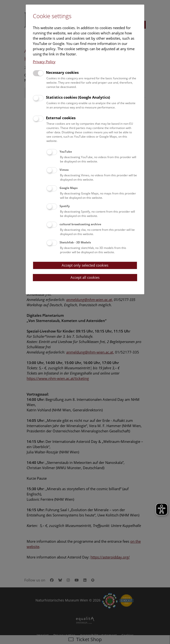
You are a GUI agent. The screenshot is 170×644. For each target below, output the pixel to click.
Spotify (65, 206)
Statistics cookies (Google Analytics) (78, 97)
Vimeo (64, 170)
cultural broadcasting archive (80, 224)
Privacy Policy (44, 62)
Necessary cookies (62, 72)
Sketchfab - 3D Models (75, 242)
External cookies (61, 118)
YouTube (66, 152)
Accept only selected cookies (85, 265)
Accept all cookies (85, 277)
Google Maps (69, 188)
